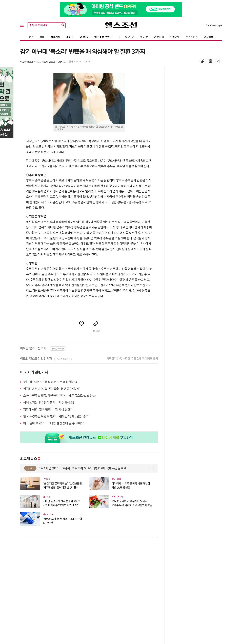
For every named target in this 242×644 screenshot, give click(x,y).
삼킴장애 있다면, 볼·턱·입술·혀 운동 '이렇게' (52, 389)
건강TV (84, 37)
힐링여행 (175, 37)
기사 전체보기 (57, 349)
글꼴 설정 (218, 61)
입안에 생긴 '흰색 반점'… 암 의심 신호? (47, 409)
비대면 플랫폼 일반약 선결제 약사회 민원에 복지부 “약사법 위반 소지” (62, 503)
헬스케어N (192, 37)
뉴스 (31, 37)
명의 (42, 37)
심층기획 (55, 37)
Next (155, 468)
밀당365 (130, 37)
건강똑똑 (209, 37)
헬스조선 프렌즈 (103, 37)
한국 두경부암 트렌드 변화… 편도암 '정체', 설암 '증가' (56, 416)
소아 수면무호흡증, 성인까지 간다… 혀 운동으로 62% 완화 (59, 395)
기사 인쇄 (211, 61)
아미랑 (144, 37)
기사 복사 (203, 61)
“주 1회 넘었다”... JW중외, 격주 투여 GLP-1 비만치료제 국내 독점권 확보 (100, 468)
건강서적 (159, 37)
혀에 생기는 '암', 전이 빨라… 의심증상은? (49, 402)
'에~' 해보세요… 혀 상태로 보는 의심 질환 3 (50, 382)
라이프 (70, 37)
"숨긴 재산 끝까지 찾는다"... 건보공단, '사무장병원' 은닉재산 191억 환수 (63, 485)
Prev (151, 468)
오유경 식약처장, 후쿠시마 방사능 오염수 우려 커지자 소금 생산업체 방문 (132, 503)
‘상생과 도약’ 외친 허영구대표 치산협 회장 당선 (62, 521)
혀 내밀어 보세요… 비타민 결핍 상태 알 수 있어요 (53, 423)
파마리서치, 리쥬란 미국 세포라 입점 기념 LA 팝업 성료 (131, 485)
